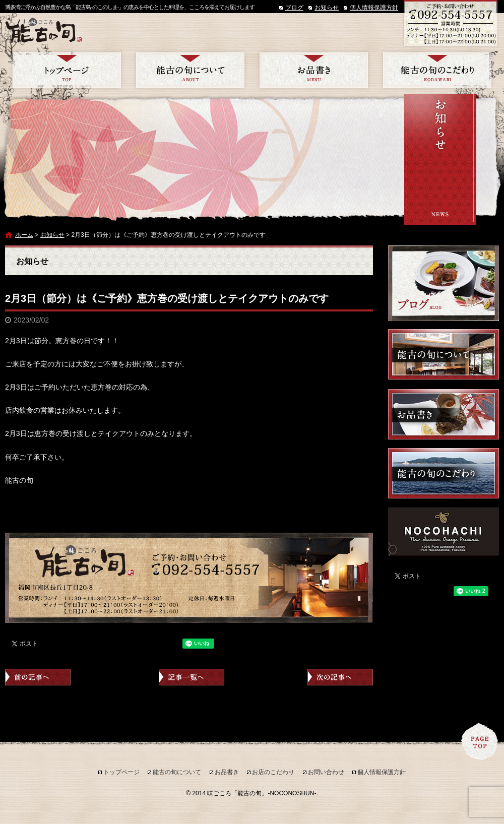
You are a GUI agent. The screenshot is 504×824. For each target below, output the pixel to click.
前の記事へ (38, 677)
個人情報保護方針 (374, 8)
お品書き (314, 70)
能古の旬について (190, 70)
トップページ (67, 70)
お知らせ (327, 8)
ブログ (294, 8)
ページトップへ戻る (480, 742)
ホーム (24, 235)
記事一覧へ (192, 677)
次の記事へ (340, 677)
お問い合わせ (326, 772)
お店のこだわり (437, 70)
